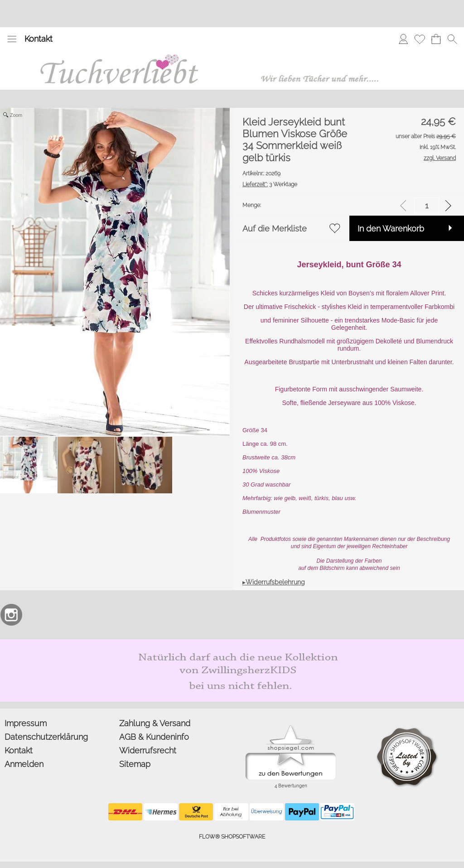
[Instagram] (11, 615)
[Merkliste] (420, 39)
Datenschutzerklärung (46, 737)
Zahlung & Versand (155, 723)
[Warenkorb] (436, 39)
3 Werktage (270, 184)
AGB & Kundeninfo (154, 737)
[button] (12, 39)
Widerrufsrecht (148, 750)
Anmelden (24, 764)
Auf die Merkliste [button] (275, 229)
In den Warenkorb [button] (391, 229)
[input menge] (427, 205)
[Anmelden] (403, 39)
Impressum (26, 723)
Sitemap (135, 764)
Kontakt (39, 39)
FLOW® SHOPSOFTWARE (232, 837)
